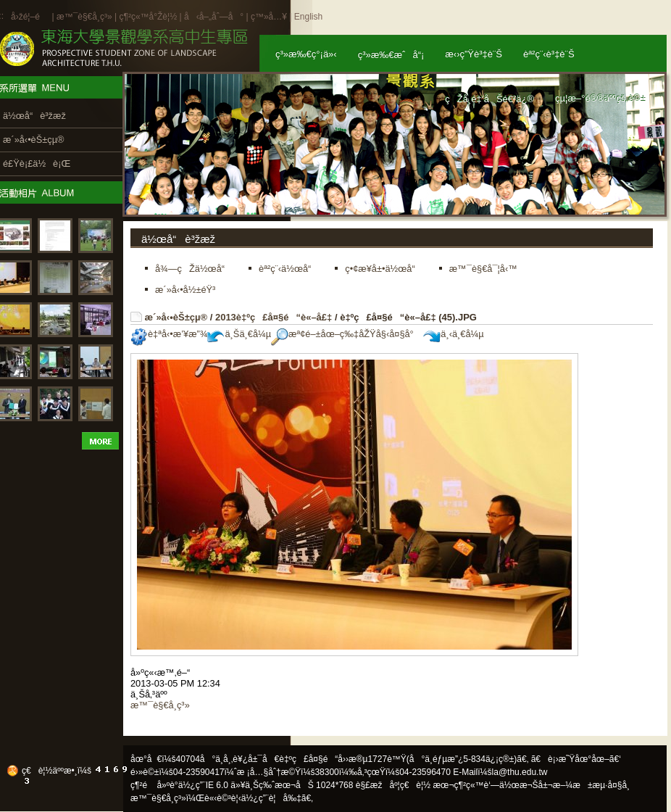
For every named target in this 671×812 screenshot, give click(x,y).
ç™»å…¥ (269, 17)
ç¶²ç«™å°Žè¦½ (148, 17)
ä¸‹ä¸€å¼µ (453, 334)
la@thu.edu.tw (520, 772)
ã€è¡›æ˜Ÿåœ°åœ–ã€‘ (576, 759)
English (308, 17)
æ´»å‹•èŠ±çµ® (176, 317)
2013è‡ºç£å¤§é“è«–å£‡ (274, 317)
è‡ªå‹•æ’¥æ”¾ (169, 334)
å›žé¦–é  (30, 17)
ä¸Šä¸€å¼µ (239, 334)
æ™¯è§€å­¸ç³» (86, 17)
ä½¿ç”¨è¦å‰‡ (271, 798)
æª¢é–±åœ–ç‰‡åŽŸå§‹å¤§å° (346, 334)
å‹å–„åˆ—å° (214, 17)
